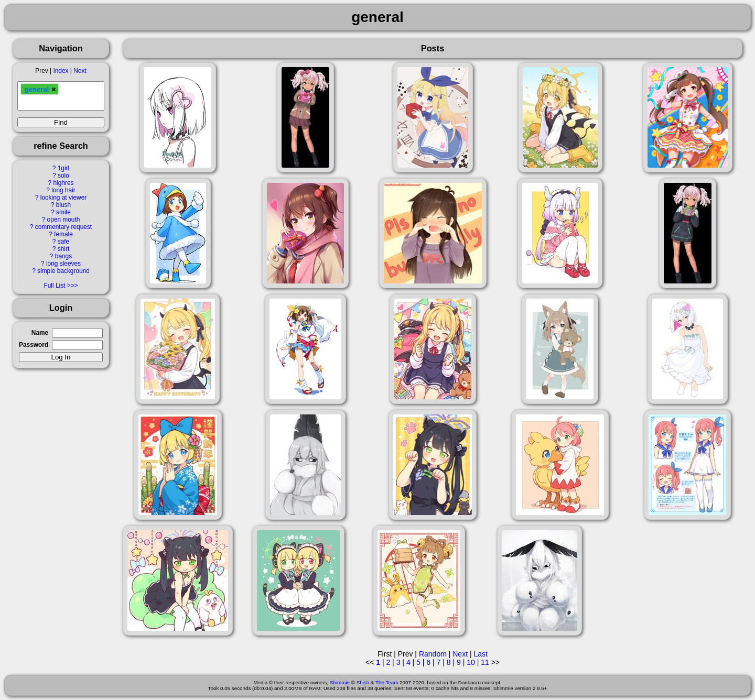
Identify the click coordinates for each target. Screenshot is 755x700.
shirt (63, 249)
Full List (54, 286)
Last (480, 654)
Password (34, 345)
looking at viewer (64, 198)
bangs (63, 256)
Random (433, 654)
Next (80, 71)
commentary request (63, 227)
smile (63, 212)
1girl (63, 168)
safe (63, 242)
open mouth (64, 220)
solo (63, 176)
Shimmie (340, 682)
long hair (63, 190)
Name (40, 333)
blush (63, 205)
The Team (387, 682)
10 (471, 662)
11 (485, 662)
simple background (63, 271)
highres (63, 183)
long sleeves (63, 264)
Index (61, 71)
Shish (363, 682)
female (63, 234)
